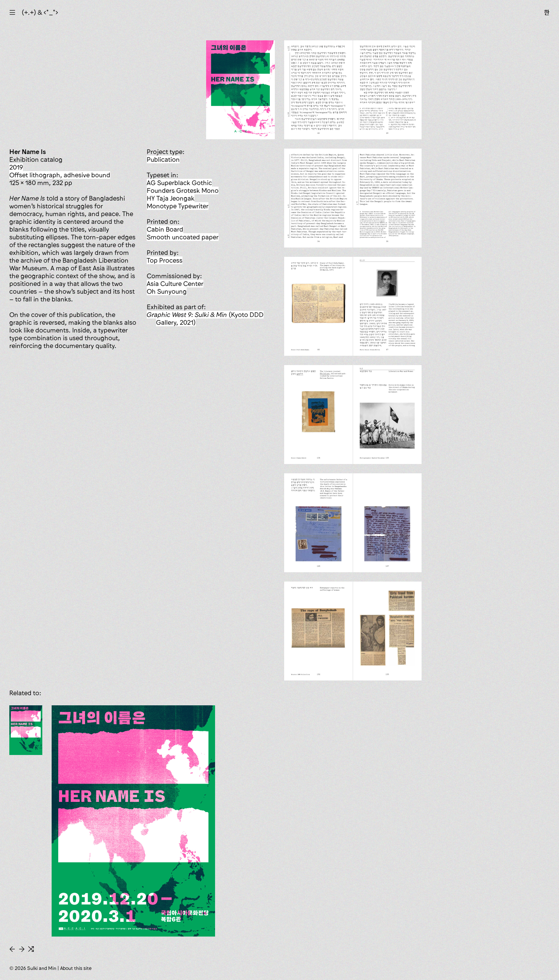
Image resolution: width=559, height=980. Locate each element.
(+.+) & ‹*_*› (40, 12)
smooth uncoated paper (183, 237)
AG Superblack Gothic (179, 183)
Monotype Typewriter (178, 206)
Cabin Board (165, 229)
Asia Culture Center (175, 284)
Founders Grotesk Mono (183, 190)
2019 (16, 167)
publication (163, 159)
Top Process (165, 260)
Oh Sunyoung (167, 291)
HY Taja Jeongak (171, 198)
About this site (76, 968)
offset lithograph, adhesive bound (60, 175)
